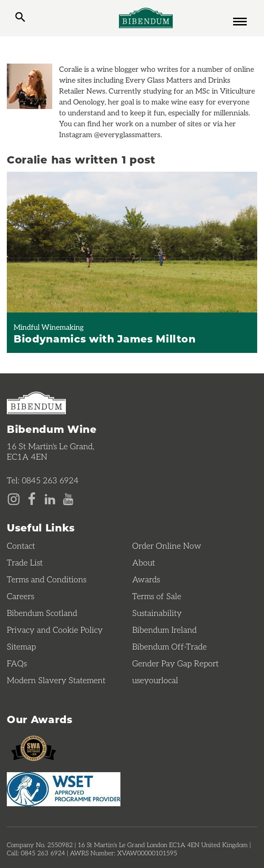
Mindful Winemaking (49, 327)
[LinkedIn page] (50, 498)
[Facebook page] (32, 498)
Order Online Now (167, 546)
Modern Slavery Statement (56, 680)
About (144, 562)
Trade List (25, 562)
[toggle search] (20, 18)
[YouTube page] (68, 498)
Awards (146, 579)
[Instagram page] (14, 498)
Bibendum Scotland (42, 613)
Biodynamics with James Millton (105, 338)
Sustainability (157, 613)
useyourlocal (155, 680)
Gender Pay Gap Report (175, 663)
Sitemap (21, 646)
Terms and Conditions (47, 579)
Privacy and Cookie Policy (55, 630)
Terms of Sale (157, 596)
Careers (20, 596)
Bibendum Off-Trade (169, 646)
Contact (21, 546)
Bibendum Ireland (164, 630)
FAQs (17, 663)
